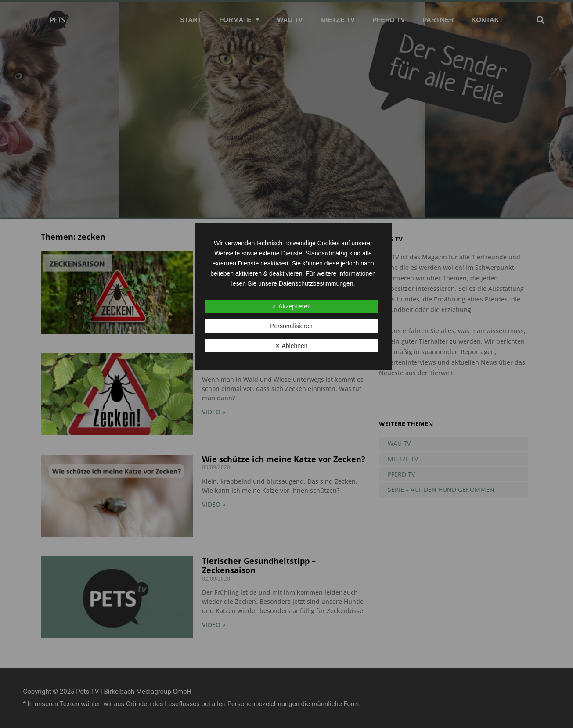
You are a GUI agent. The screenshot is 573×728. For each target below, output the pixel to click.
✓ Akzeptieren (291, 306)
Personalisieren (291, 326)
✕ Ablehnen (291, 346)
